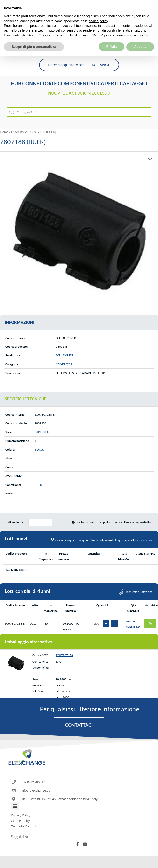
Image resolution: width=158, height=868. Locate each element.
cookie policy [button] (98, 10)
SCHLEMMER (65, 355)
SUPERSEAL (42, 432)
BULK (38, 485)
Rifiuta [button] (112, 36)
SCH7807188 (64, 655)
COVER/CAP (20, 132)
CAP (37, 458)
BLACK (39, 449)
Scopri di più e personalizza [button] (34, 36)
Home (4, 132)
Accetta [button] (140, 36)
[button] (151, 159)
